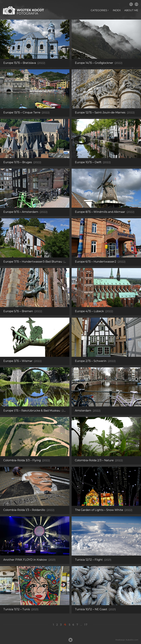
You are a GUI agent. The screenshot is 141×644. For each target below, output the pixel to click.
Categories (99, 10)
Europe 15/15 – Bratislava (20, 63)
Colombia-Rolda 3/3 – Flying (22, 468)
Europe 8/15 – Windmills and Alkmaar (100, 212)
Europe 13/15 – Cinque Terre (22, 112)
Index (117, 10)
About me (131, 10)
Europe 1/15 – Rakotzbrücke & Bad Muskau (32, 418)
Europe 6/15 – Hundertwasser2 (96, 269)
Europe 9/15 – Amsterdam (21, 212)
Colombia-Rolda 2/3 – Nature (94, 468)
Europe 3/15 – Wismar (18, 368)
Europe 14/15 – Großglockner (94, 63)
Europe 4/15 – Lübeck (89, 319)
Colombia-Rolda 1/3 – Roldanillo (24, 517)
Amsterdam (83, 418)
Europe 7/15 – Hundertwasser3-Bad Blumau (33, 269)
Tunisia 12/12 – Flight (89, 567)
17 (86, 625)
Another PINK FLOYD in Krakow (25, 567)
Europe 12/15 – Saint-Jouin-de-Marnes (100, 112)
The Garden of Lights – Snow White (99, 517)
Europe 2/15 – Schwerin (91, 368)
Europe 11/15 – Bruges (18, 162)
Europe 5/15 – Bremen (18, 319)
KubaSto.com (132, 640)
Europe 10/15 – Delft (88, 162)
